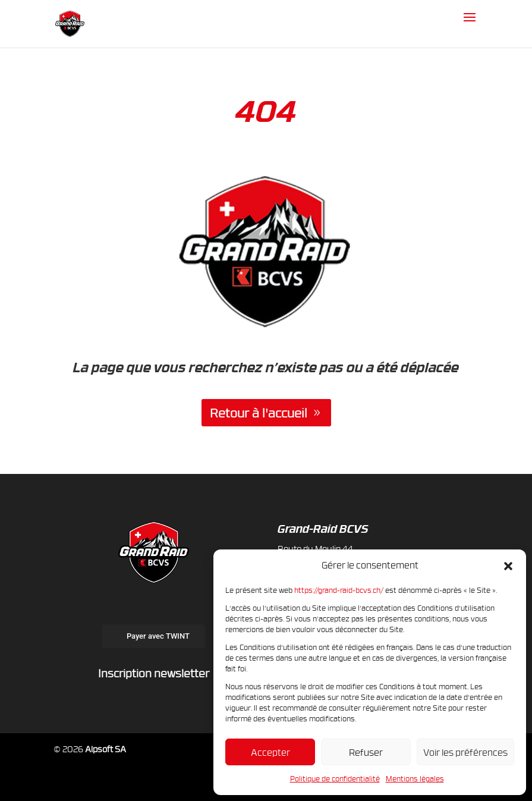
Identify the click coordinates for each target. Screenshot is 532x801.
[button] (508, 566)
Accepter (270, 752)
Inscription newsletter (154, 673)
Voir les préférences (465, 752)
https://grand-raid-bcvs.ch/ (339, 590)
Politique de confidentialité (335, 778)
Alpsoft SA (106, 749)
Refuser (366, 752)
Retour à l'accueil (259, 413)
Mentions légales (415, 778)
